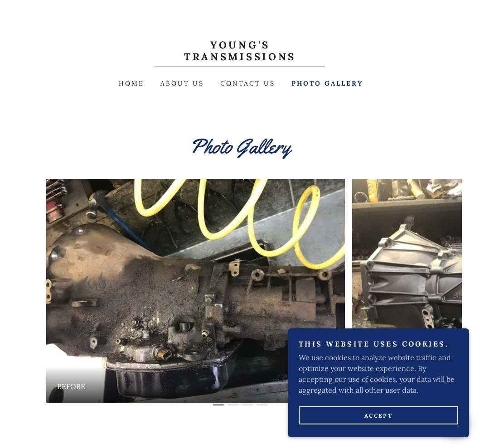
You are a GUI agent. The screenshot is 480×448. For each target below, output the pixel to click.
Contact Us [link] (248, 83)
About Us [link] (182, 83)
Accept (378, 416)
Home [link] (131, 83)
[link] (240, 58)
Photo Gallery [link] (327, 83)
